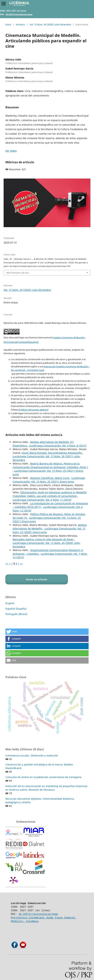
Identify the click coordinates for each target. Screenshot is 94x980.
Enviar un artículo (37, 579)
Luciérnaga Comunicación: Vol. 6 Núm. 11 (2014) (42, 500)
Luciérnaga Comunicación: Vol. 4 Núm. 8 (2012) (58, 446)
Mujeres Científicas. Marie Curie (50, 478)
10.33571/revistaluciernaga (19, 14)
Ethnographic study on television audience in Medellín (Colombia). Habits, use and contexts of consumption (50, 494)
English (10, 603)
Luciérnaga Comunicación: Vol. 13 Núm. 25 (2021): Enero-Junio (49, 480)
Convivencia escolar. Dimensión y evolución (32, 755)
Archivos (20, 24)
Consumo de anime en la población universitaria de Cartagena (43, 777)
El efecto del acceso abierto (33, 410)
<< (7, 563)
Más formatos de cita (17, 273)
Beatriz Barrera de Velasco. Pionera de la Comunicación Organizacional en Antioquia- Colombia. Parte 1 (50, 465)
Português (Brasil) (16, 614)
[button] (47, 632)
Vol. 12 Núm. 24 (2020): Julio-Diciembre (50, 24)
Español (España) (16, 609)
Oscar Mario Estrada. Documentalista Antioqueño (52, 453)
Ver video (11, 151)
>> (21, 563)
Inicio (8, 24)
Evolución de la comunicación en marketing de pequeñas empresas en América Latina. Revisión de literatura (46, 788)
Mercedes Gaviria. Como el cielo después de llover (43, 539)
